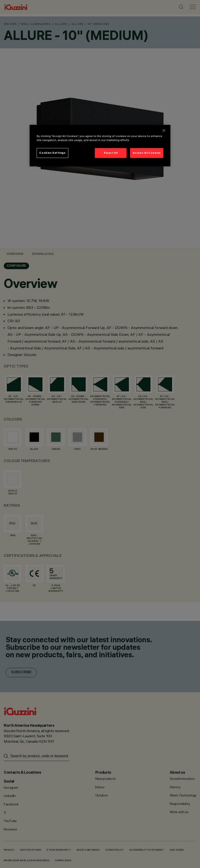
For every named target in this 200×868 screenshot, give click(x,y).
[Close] (164, 130)
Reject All (111, 153)
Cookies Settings (52, 153)
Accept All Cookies (147, 153)
